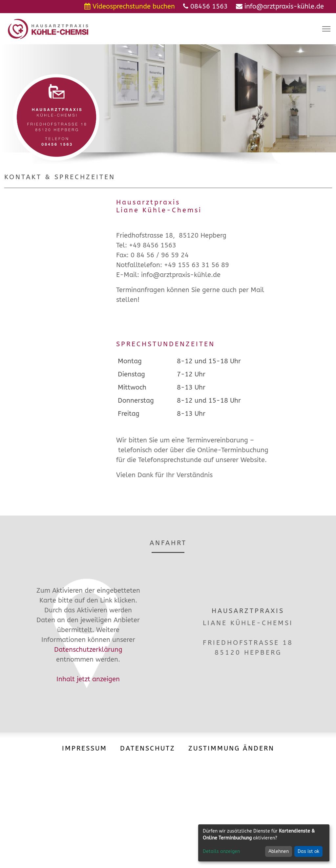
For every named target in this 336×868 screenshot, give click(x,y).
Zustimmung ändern (231, 748)
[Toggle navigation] (326, 29)
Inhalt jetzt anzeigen (88, 679)
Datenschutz (148, 748)
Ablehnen (279, 851)
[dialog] (264, 843)
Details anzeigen (221, 851)
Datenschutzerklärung (88, 650)
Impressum (84, 748)
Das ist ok (308, 851)
